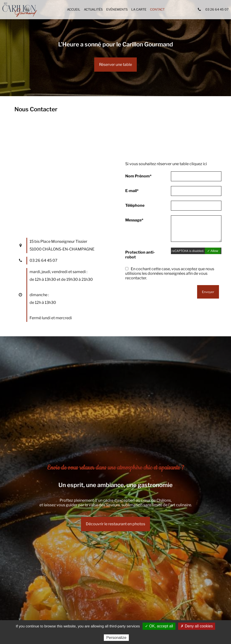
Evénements (117, 9)
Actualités (93, 9)
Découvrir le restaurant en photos (115, 524)
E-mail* (132, 191)
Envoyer (208, 292)
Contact (157, 9)
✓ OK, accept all (159, 626)
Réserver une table (115, 65)
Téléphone (135, 205)
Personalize (116, 638)
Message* (134, 220)
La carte (139, 9)
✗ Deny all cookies (197, 626)
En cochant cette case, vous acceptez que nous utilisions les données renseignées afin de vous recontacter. (170, 273)
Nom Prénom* (138, 176)
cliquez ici (198, 164)
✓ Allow (213, 251)
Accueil (74, 9)
